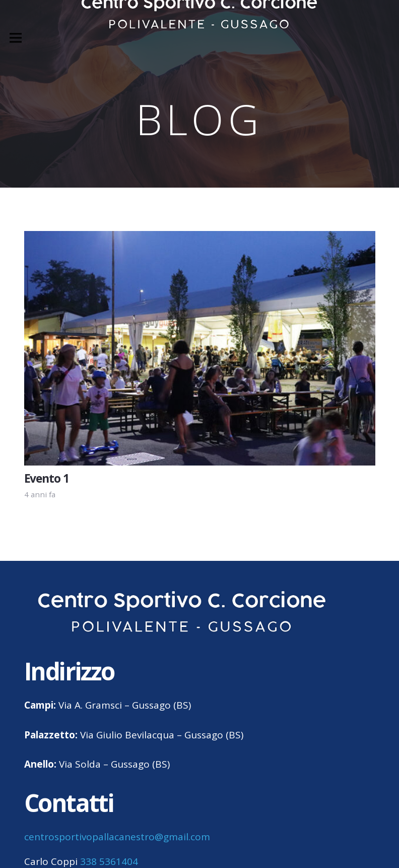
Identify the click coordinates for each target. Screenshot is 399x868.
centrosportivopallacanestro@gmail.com (117, 837)
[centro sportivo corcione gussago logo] (182, 613)
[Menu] (16, 38)
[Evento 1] (200, 239)
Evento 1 (47, 478)
